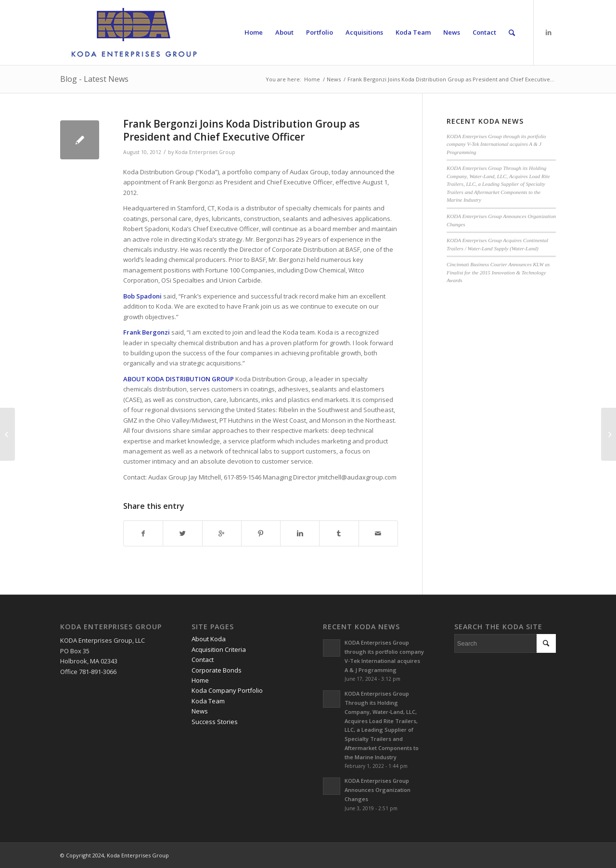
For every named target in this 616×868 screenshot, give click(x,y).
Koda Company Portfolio (227, 690)
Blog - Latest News (94, 79)
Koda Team (208, 701)
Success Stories (215, 722)
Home (312, 79)
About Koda (209, 639)
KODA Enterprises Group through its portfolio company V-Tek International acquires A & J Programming (496, 144)
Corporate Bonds (217, 670)
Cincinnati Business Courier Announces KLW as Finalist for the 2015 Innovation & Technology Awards (498, 272)
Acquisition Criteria (219, 649)
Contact (203, 660)
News (334, 79)
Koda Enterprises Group (205, 152)
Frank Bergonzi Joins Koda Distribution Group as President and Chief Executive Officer (241, 130)
